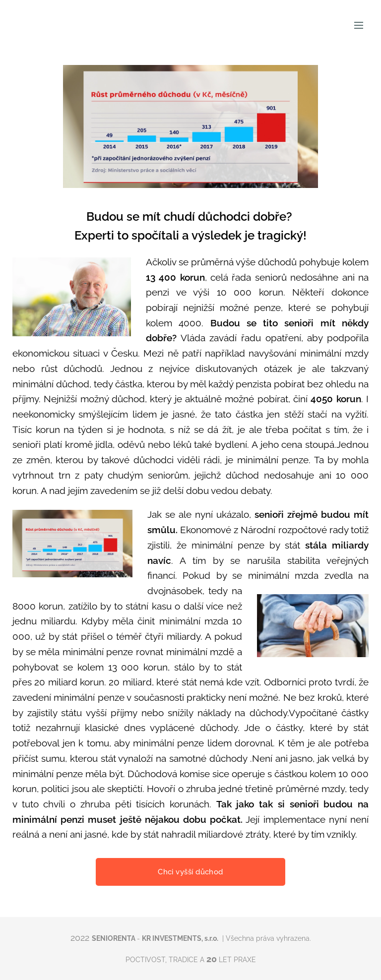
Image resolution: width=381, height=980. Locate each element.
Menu (359, 25)
